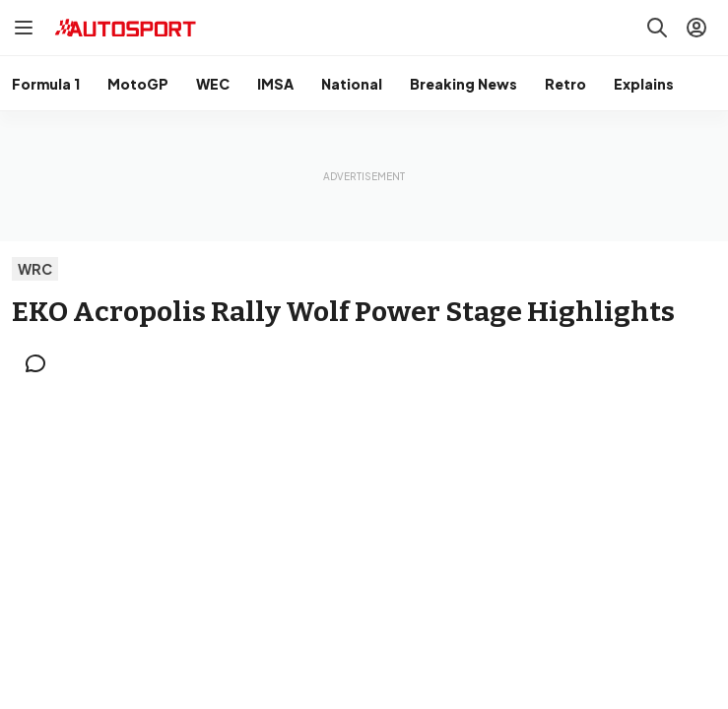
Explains (644, 84)
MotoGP (138, 84)
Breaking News (463, 84)
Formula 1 (46, 84)
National (352, 84)
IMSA (275, 84)
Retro (565, 84)
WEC (213, 84)
